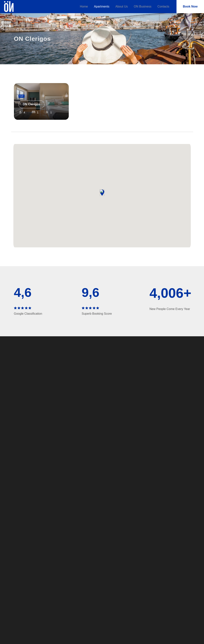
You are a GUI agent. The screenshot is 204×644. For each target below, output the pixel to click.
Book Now (190, 6)
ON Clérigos (31, 104)
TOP (21, 96)
